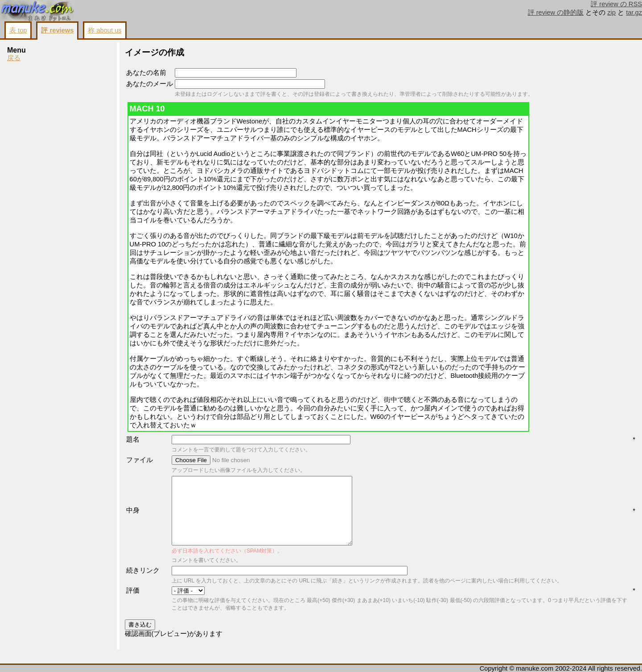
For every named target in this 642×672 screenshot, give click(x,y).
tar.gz (634, 12)
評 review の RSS (616, 4)
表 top (18, 30)
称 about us (105, 30)
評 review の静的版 (556, 12)
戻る (14, 58)
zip (611, 12)
